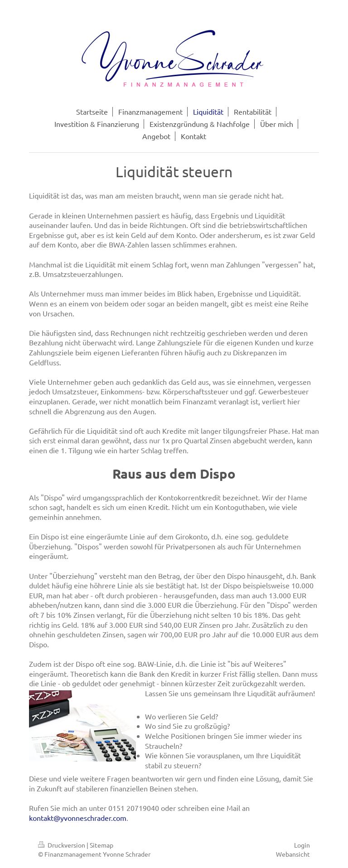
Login (302, 845)
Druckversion (62, 845)
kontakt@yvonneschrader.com (78, 818)
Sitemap (101, 845)
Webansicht (293, 854)
